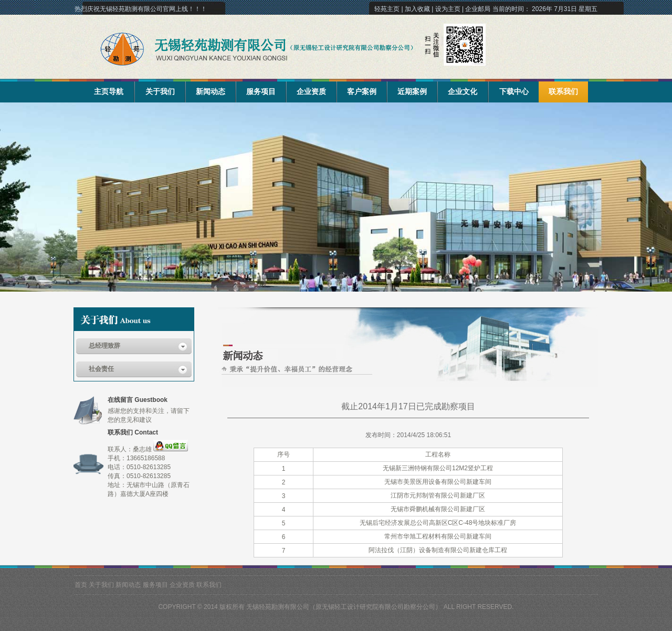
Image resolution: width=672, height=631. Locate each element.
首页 (81, 585)
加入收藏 (417, 9)
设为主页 (448, 9)
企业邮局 (478, 9)
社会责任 (101, 369)
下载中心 (514, 91)
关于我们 (160, 91)
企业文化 (463, 91)
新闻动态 (211, 91)
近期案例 (412, 91)
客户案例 (362, 91)
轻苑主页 (387, 9)
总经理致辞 (104, 346)
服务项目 (261, 91)
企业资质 (311, 91)
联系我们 (563, 91)
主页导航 (109, 91)
